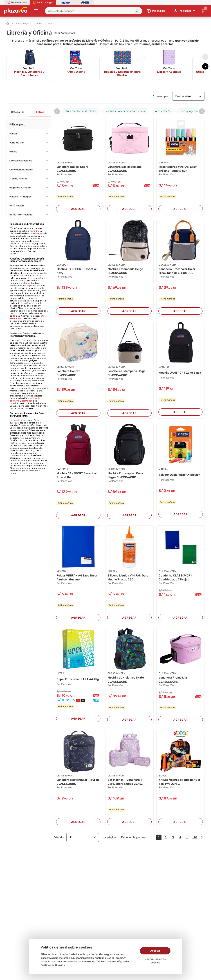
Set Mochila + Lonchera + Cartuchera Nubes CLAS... (125, 782)
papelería (18, 420)
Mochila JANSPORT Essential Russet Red (77, 475)
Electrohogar (21, 24)
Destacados (188, 96)
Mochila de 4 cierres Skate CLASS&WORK (126, 680)
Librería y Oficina (43, 24)
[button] (137, 11)
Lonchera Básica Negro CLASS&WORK (72, 169)
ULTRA (60, 673)
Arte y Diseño (163, 111)
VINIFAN (164, 163)
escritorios (27, 401)
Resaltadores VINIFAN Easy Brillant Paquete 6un (178, 169)
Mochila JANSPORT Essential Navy (77, 271)
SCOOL (163, 776)
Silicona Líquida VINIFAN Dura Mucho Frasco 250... (128, 577)
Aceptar (155, 951)
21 (83, 837)
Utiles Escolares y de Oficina (80, 111)
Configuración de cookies (155, 961)
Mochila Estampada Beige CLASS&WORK (125, 271)
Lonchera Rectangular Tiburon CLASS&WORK (78, 782)
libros (27, 283)
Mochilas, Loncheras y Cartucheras (126, 111)
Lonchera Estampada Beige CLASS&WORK (127, 373)
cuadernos (37, 233)
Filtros (40, 112)
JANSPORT (63, 265)
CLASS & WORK (65, 163)
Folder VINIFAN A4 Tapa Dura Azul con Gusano (77, 577)
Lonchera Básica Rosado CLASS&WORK (125, 169)
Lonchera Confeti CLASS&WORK (69, 373)
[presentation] (205, 57)
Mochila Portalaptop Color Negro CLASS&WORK (125, 475)
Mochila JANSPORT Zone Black (180, 373)
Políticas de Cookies (53, 965)
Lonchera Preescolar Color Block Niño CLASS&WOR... (177, 271)
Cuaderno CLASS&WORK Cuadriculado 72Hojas (176, 577)
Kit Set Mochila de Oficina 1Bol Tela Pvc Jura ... (179, 782)
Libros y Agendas (189, 111)
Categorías (18, 112)
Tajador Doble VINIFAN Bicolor (179, 475)
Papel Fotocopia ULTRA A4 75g (78, 679)
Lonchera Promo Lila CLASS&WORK (173, 680)
